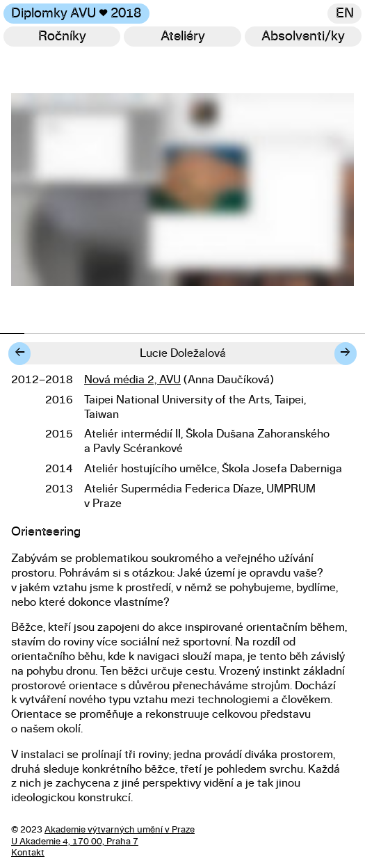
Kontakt (28, 853)
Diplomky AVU (76, 14)
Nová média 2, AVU (132, 380)
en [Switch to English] (345, 14)
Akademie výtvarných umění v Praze (120, 830)
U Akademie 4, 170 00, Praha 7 (75, 842)
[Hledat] (303, 37)
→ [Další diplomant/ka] (345, 353)
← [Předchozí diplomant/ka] (20, 353)
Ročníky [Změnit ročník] (62, 37)
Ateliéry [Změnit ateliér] (183, 37)
